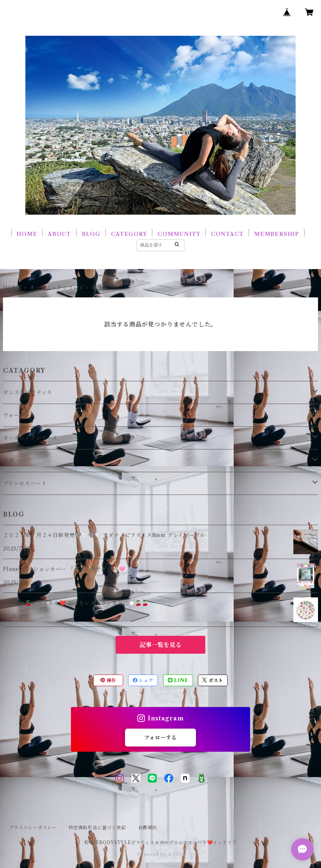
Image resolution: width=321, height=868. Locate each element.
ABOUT (59, 234)
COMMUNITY (179, 234)
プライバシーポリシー (33, 828)
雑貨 (9, 461)
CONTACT (227, 234)
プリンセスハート (25, 483)
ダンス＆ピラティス (28, 392)
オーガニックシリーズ (57, 288)
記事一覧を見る (160, 645)
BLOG (91, 234)
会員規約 (148, 828)
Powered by (161, 854)
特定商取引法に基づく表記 (97, 828)
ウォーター (17, 415)
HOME (27, 234)
